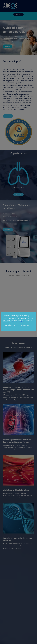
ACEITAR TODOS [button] (25, 325)
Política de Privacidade (17, 322)
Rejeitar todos (8, 328)
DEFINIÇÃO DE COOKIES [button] (11, 325)
